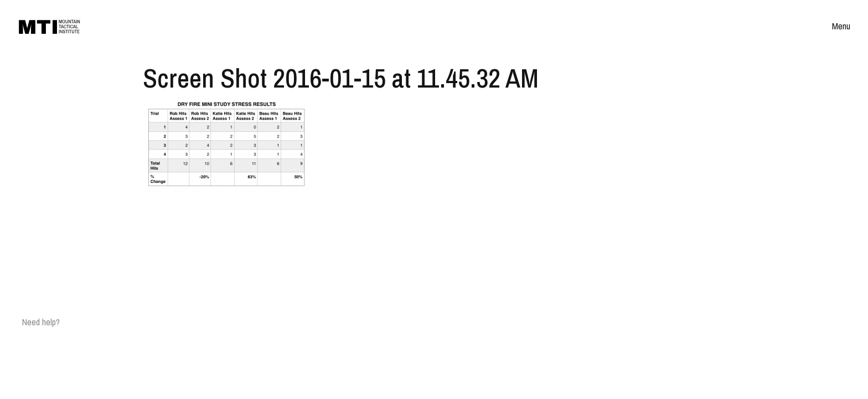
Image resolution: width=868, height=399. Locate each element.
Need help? (41, 322)
